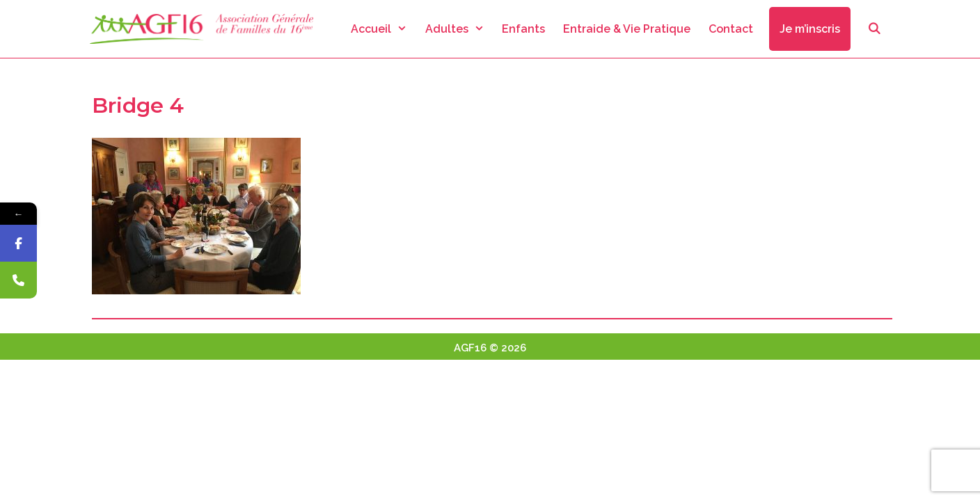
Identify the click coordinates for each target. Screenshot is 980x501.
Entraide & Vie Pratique (627, 29)
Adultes (459, 29)
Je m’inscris (810, 29)
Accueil (384, 29)
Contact (731, 29)
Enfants (523, 29)
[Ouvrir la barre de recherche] (874, 29)
